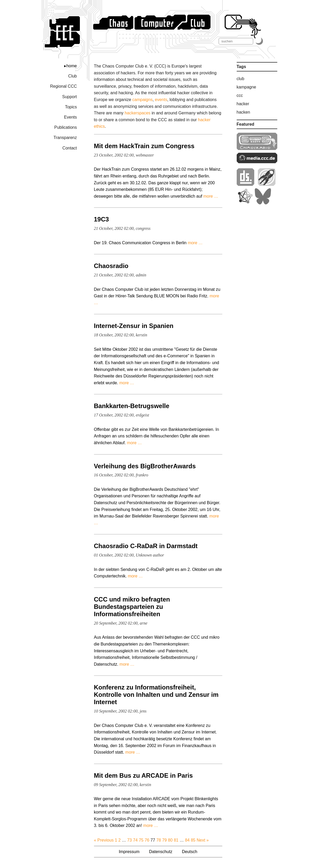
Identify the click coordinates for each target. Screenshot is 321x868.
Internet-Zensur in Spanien (134, 326)
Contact (70, 148)
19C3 (101, 219)
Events (71, 117)
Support (69, 97)
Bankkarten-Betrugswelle (132, 406)
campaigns (142, 100)
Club (73, 76)
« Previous (104, 840)
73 (130, 840)
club (240, 79)
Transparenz (65, 138)
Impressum (129, 852)
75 (141, 840)
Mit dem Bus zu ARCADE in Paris (143, 775)
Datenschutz (161, 852)
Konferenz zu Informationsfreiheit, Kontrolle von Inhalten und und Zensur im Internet (156, 695)
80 (170, 840)
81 (176, 840)
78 (159, 840)
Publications (65, 127)
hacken (243, 112)
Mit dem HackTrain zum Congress (144, 146)
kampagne (247, 87)
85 (193, 840)
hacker (243, 104)
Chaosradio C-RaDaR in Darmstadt (146, 546)
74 (135, 840)
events (161, 100)
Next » (203, 840)
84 (187, 840)
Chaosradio (111, 266)
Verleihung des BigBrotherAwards (145, 466)
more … (211, 196)
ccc (240, 95)
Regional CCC (63, 86)
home (71, 66)
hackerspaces (138, 113)
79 (164, 840)
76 (147, 840)
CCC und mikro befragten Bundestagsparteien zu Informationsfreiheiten (132, 607)
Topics (71, 107)
